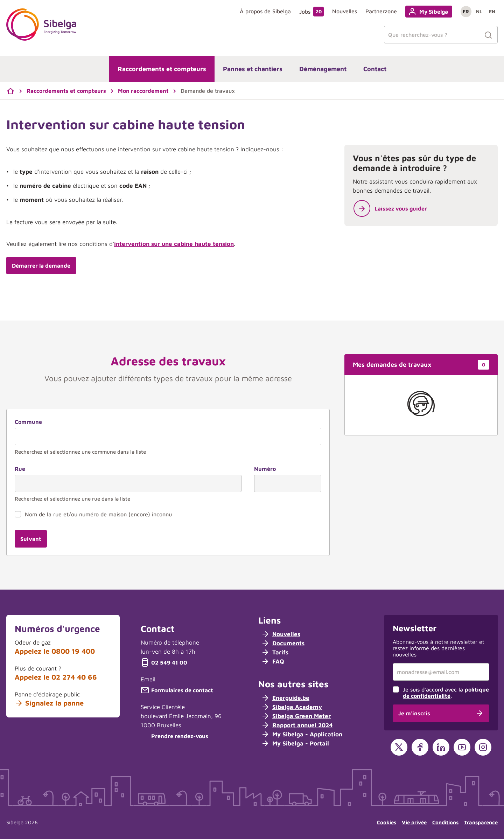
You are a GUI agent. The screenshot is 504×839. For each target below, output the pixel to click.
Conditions (445, 822)
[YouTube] (462, 747)
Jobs (311, 12)
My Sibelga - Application (302, 734)
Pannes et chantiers (253, 69)
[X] (399, 747)
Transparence (481, 822)
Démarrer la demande (41, 266)
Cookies (387, 822)
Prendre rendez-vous (174, 736)
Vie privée (414, 822)
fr (466, 11)
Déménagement (323, 69)
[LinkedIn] (441, 747)
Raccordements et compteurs (162, 69)
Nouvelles (345, 11)
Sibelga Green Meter (296, 716)
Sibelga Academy (292, 707)
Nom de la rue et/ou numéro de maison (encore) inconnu (98, 514)
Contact (375, 69)
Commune (28, 422)
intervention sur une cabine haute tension (174, 244)
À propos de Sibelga (265, 11)
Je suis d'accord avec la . (446, 693)
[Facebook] (420, 747)
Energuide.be (285, 698)
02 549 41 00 (164, 662)
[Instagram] (483, 747)
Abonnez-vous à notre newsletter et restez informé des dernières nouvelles (439, 648)
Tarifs (275, 652)
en (492, 11)
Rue (20, 469)
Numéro (265, 469)
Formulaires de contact (177, 690)
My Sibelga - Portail (295, 743)
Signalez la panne (49, 703)
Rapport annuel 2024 (297, 725)
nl (479, 11)
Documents (283, 643)
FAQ (273, 661)
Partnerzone (381, 11)
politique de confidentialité (446, 693)
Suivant (31, 539)
